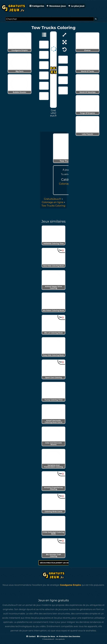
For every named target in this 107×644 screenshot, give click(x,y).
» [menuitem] (53, 199)
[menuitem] (53, 206)
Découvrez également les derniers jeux (61, 563)
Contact (31, 636)
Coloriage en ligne (52, 202)
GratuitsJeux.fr (52, 199)
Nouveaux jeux (56, 6)
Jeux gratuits (60, 639)
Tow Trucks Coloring (53, 206)
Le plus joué (76, 6)
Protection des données (68, 636)
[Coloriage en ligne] (43, 35)
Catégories (37, 6)
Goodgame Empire (70, 585)
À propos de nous (46, 636)
